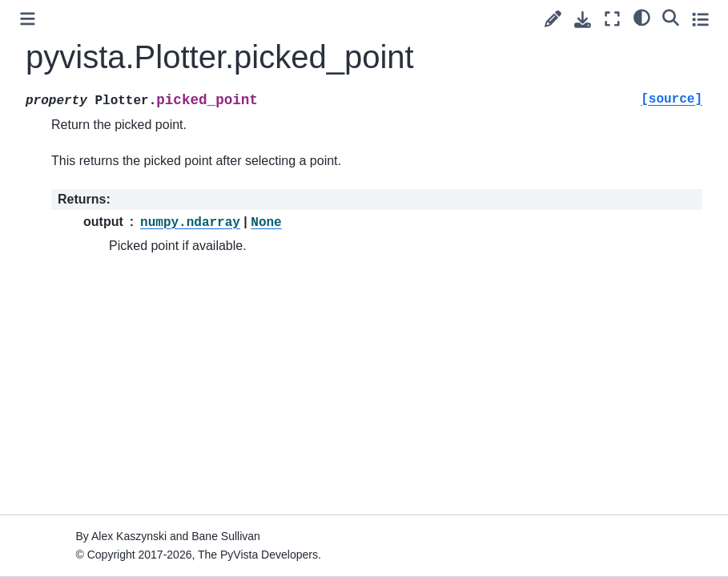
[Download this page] (583, 20)
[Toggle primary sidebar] (28, 19)
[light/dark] (642, 17)
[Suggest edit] (553, 19)
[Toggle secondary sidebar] (700, 19)
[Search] (671, 17)
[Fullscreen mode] (612, 19)
